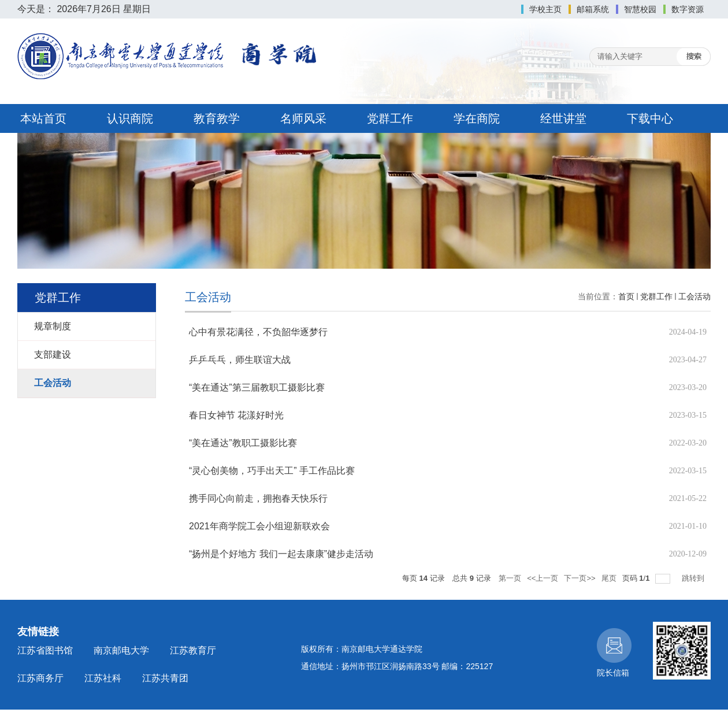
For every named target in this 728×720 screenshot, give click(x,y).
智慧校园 (640, 9)
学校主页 (545, 9)
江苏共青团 (165, 678)
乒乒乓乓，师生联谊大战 (240, 360)
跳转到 (694, 578)
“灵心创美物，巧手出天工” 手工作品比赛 (272, 471)
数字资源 (688, 9)
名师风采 (303, 118)
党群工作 (390, 118)
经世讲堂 (563, 118)
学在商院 (477, 118)
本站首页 (43, 118)
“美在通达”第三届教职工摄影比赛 (257, 387)
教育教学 (217, 118)
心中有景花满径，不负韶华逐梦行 (258, 332)
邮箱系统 (593, 9)
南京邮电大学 (121, 650)
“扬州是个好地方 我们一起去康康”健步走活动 (281, 554)
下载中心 (650, 118)
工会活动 (694, 296)
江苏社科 (103, 678)
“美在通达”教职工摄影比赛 (243, 443)
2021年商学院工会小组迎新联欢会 (259, 526)
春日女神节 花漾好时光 (236, 415)
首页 (626, 296)
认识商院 (130, 118)
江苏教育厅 (193, 650)
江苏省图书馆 (45, 650)
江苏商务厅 (40, 678)
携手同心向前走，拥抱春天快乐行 (258, 498)
